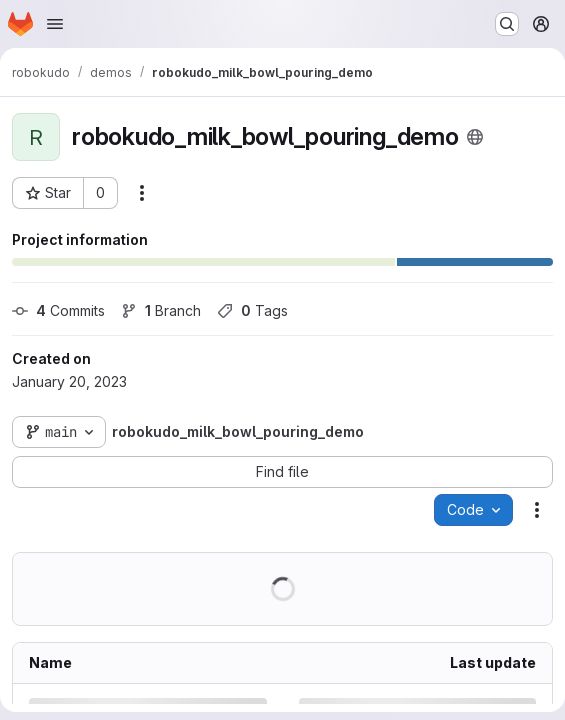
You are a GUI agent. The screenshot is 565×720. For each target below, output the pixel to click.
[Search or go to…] (507, 24)
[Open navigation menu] (55, 24)
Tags (252, 310)
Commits (58, 310)
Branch (161, 310)
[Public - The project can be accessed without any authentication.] (475, 137)
